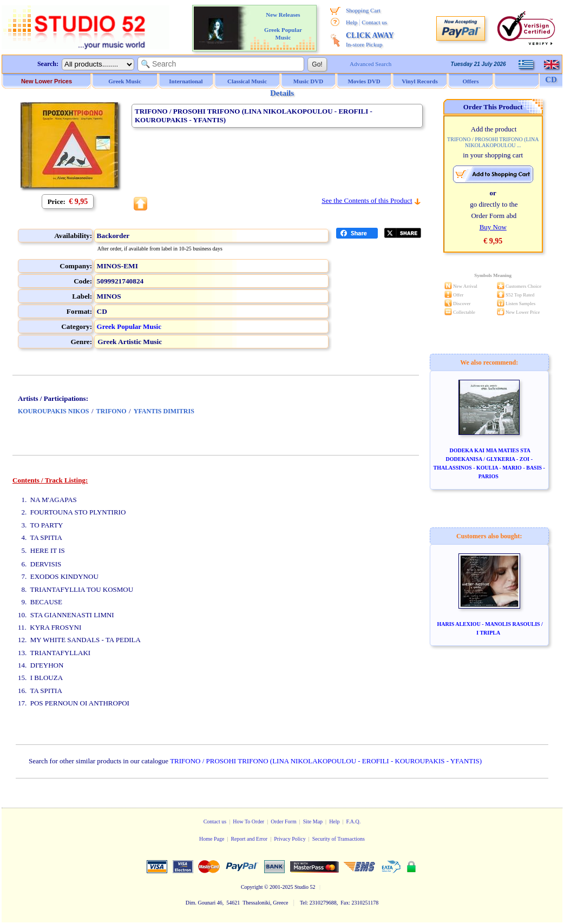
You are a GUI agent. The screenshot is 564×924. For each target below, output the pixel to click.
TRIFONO (112, 411)
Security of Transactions (339, 839)
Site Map (313, 821)
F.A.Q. (354, 821)
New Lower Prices (47, 81)
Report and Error (249, 839)
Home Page (212, 839)
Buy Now (493, 227)
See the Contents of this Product (367, 200)
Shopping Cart (363, 10)
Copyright (252, 887)
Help (352, 22)
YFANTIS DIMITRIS (164, 411)
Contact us (374, 22)
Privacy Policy (290, 839)
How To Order (248, 821)
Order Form (284, 821)
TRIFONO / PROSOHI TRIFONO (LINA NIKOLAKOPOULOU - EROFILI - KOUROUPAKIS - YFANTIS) (326, 761)
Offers (471, 81)
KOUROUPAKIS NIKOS (53, 411)
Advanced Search (370, 64)
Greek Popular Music (129, 326)
